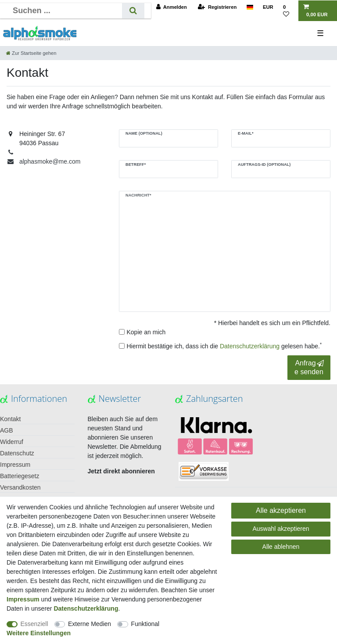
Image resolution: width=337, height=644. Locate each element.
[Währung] (268, 7)
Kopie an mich (146, 332)
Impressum (15, 465)
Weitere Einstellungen (39, 633)
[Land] (249, 7)
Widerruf (12, 442)
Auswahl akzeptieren (281, 529)
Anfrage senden (309, 367)
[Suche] (133, 11)
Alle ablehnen (281, 547)
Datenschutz (17, 453)
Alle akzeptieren (281, 510)
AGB (7, 430)
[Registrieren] (217, 7)
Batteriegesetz (20, 476)
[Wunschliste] (288, 11)
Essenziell (34, 624)
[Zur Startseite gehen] (31, 53)
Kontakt (10, 419)
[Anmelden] (171, 7)
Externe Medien (90, 624)
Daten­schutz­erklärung (86, 608)
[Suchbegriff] (64, 11)
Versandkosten (20, 487)
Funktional (145, 624)
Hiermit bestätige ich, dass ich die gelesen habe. (224, 346)
